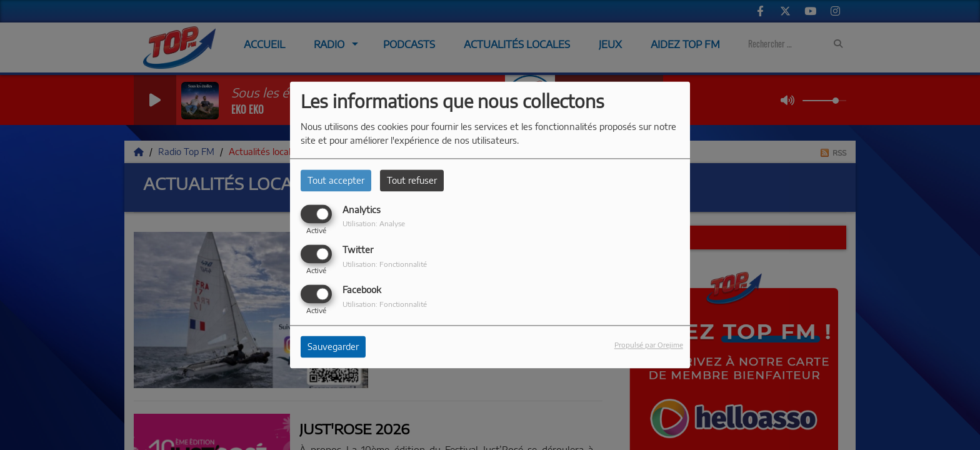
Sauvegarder (333, 347)
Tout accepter (336, 180)
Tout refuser (412, 180)
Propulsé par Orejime (649, 345)
